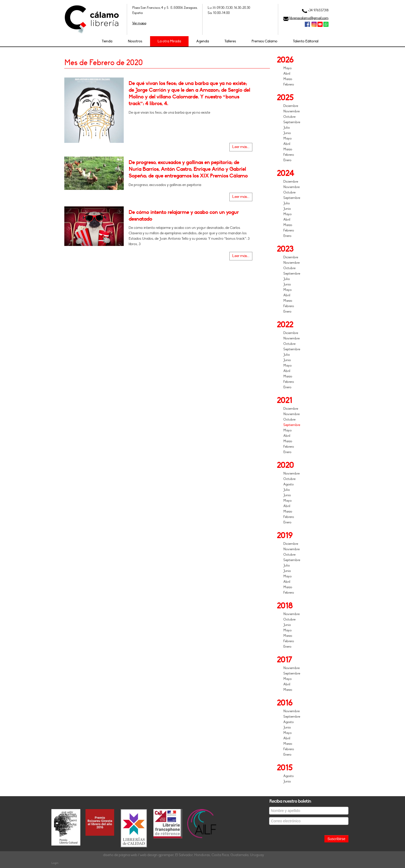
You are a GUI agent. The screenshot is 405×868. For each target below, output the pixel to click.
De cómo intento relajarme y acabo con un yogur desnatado (184, 216)
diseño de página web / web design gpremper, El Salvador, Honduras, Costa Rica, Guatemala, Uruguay (184, 855)
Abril (287, 74)
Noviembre (291, 111)
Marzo (288, 79)
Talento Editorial (306, 41)
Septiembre (292, 122)
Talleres (230, 41)
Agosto (289, 484)
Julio (287, 128)
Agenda (203, 41)
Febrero (289, 84)
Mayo (287, 68)
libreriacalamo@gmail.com (309, 18)
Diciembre (291, 106)
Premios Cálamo (264, 41)
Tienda (107, 41)
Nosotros (135, 41)
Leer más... (241, 147)
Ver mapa (139, 23)
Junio (287, 133)
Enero (287, 160)
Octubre (289, 117)
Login (55, 863)
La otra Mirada (169, 41)
